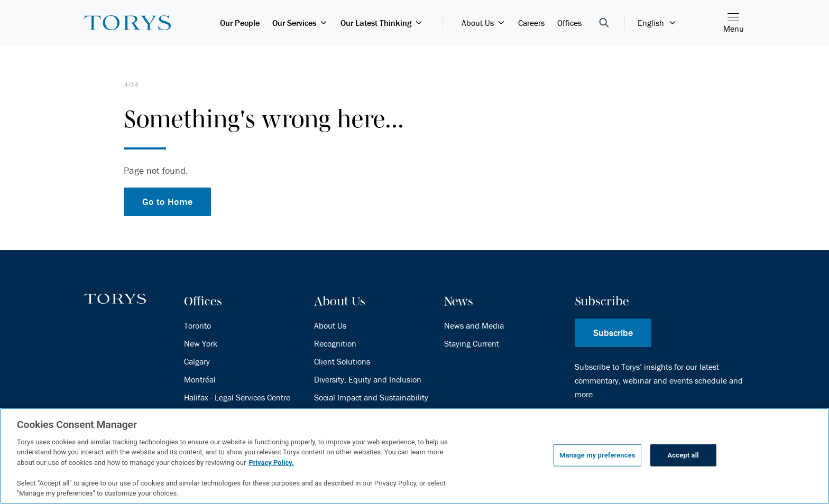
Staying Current (472, 343)
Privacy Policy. (271, 463)
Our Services (300, 23)
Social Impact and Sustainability (371, 397)
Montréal (200, 379)
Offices (569, 23)
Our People (240, 23)
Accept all (683, 455)
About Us (483, 23)
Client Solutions (342, 361)
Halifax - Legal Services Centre (237, 397)
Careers (531, 23)
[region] (414, 456)
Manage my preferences (597, 455)
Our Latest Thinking (382, 23)
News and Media (474, 325)
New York (201, 343)
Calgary (197, 361)
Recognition (335, 343)
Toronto (197, 325)
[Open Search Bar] (604, 23)
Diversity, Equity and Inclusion (368, 379)
